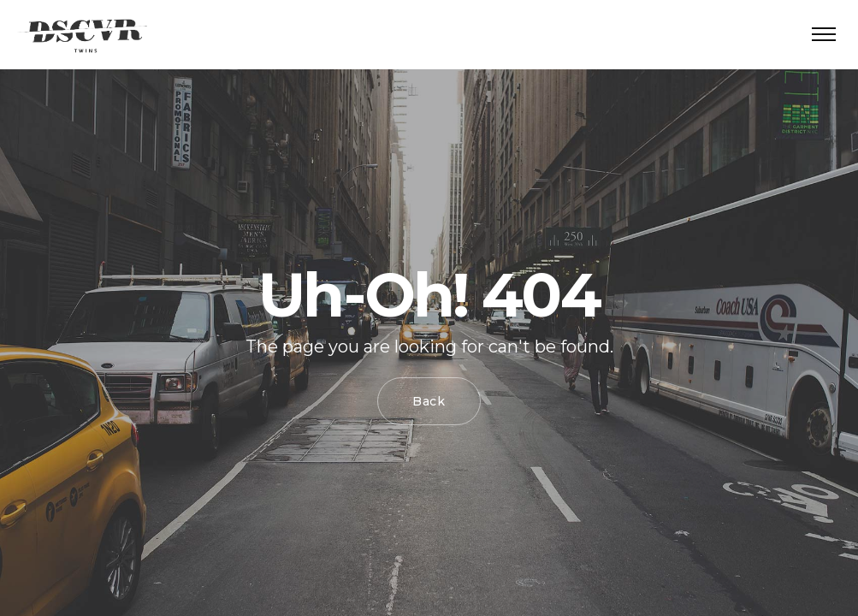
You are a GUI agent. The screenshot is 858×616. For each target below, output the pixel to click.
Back (429, 401)
